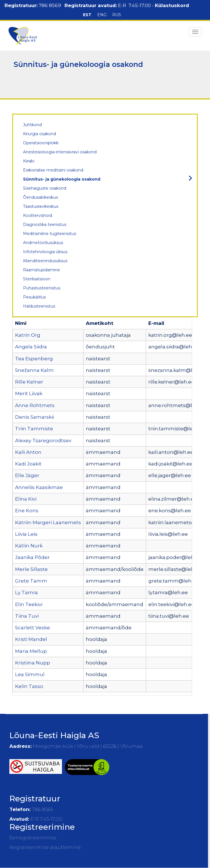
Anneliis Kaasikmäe (39, 487)
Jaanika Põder (32, 557)
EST (87, 15)
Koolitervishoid (38, 215)
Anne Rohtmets (35, 405)
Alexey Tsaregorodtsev (43, 441)
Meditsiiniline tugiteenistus (50, 234)
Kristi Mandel (31, 639)
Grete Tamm (31, 581)
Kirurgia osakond (39, 134)
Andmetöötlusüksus (43, 243)
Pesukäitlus (34, 297)
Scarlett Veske (33, 628)
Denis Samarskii (35, 417)
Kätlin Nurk (29, 546)
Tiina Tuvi (27, 616)
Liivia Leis (26, 534)
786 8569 (50, 5)
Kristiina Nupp (33, 663)
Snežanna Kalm (34, 370)
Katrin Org (28, 335)
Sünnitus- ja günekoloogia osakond (62, 179)
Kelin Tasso (29, 686)
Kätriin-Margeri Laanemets (48, 522)
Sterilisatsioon (37, 279)
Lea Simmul (30, 674)
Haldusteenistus (39, 306)
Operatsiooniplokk (41, 143)
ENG (102, 15)
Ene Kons (27, 511)
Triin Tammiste (34, 429)
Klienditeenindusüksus (45, 261)
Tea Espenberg (34, 359)
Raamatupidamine (41, 270)
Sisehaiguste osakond (45, 188)
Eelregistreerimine (33, 838)
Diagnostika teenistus (45, 225)
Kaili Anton (28, 452)
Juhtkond (32, 125)
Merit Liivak (29, 393)
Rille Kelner (29, 382)
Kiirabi (29, 161)
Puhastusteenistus (42, 288)
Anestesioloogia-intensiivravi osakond (60, 152)
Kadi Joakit (28, 464)
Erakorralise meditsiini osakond (53, 170)
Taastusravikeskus (41, 206)
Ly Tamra (26, 592)
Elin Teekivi (29, 604)
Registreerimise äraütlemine (45, 847)
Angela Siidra (31, 347)
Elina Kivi (26, 499)
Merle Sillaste (31, 569)
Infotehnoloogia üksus (45, 252)
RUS (117, 15)
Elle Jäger (27, 475)
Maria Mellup (31, 651)
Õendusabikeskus (40, 197)
